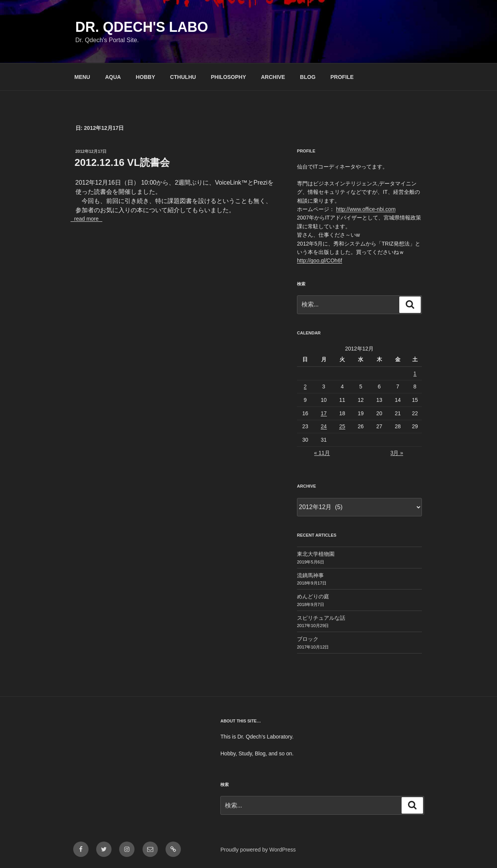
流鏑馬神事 (310, 575)
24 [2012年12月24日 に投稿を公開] (324, 426)
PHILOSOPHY (228, 77)
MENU (82, 77)
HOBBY (145, 77)
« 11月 (322, 453)
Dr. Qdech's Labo (142, 27)
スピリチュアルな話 (321, 618)
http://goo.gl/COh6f (320, 260)
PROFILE (342, 77)
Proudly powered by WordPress (258, 850)
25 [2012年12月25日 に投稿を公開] (342, 426)
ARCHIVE (273, 77)
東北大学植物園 (316, 554)
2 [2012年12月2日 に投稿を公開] (305, 387)
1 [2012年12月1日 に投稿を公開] (415, 373)
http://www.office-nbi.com (366, 209)
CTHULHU (183, 77)
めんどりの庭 (313, 596)
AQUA (113, 77)
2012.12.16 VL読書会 (122, 162)
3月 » (397, 453)
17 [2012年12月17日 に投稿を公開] (324, 413)
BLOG (308, 77)
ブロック (308, 639)
